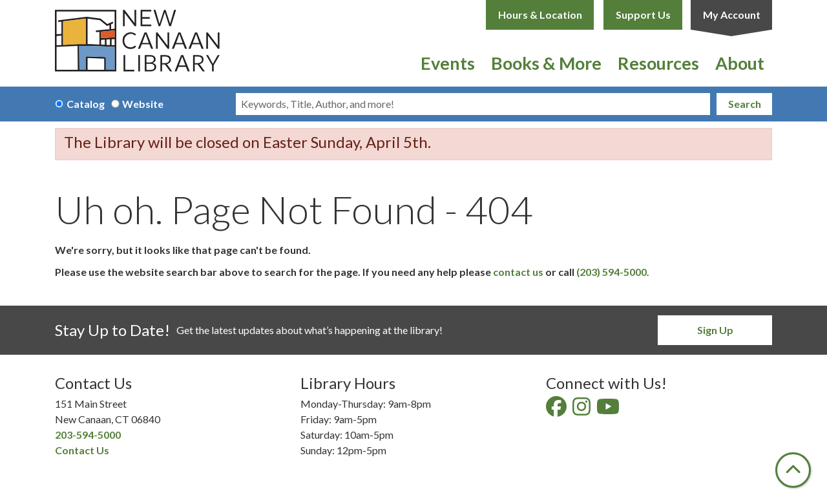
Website (143, 104)
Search (745, 104)
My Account (732, 15)
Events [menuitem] (448, 63)
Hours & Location (540, 15)
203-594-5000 (88, 435)
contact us (518, 272)
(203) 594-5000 (612, 272)
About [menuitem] (740, 63)
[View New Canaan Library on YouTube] (609, 410)
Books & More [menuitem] (546, 63)
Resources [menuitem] (658, 63)
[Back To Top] (793, 470)
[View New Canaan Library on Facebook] (557, 410)
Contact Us (82, 450)
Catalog (86, 104)
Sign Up (715, 330)
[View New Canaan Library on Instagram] (582, 410)
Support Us (643, 15)
